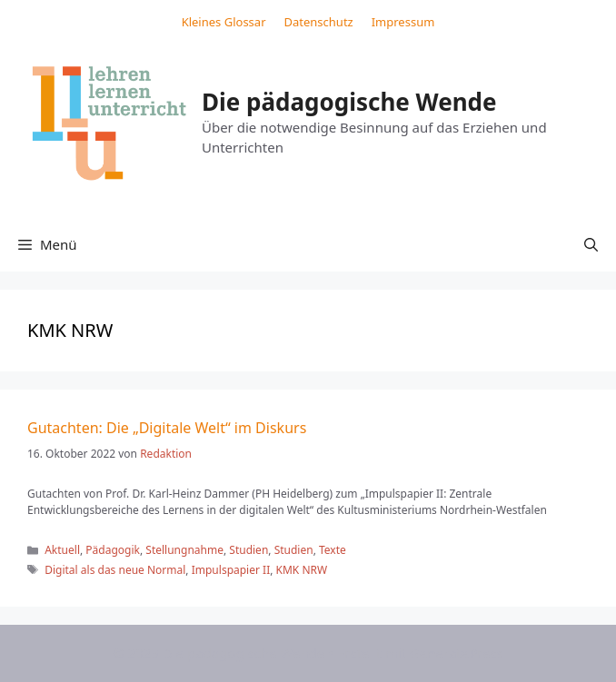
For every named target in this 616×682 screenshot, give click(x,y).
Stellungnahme (184, 550)
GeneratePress (457, 653)
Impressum (403, 22)
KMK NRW (302, 570)
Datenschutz (319, 22)
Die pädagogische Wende (349, 102)
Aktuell (62, 550)
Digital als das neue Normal (115, 570)
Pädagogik (113, 550)
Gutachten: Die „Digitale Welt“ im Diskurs (167, 428)
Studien (248, 550)
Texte (333, 550)
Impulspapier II (231, 570)
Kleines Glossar (224, 22)
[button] (591, 244)
